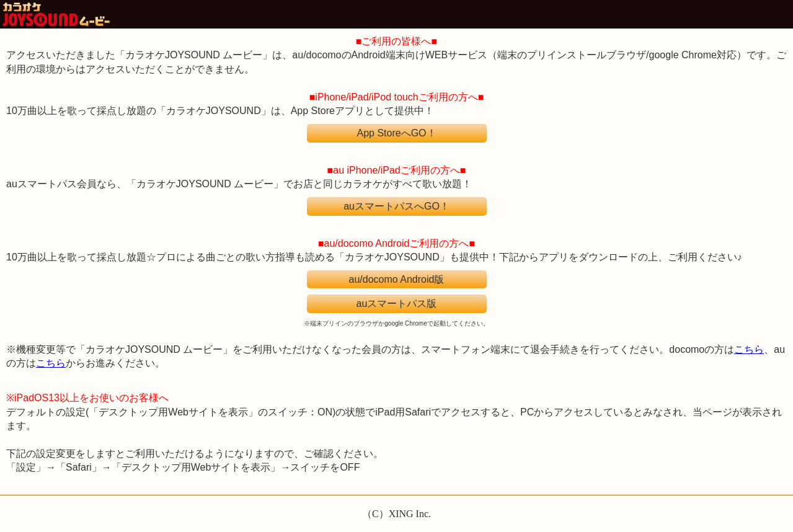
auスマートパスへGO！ (396, 206)
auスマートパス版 (397, 304)
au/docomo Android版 (397, 279)
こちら (749, 349)
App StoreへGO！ (396, 133)
